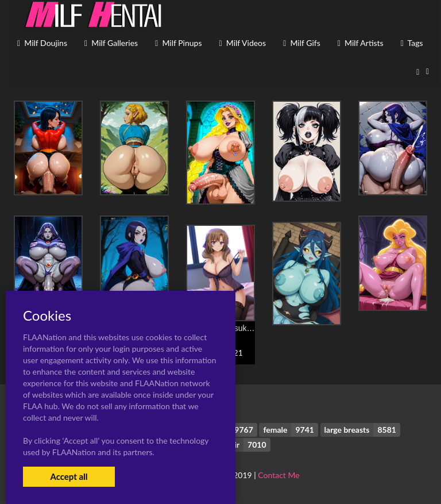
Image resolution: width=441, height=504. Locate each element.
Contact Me (278, 475)
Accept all (69, 476)
